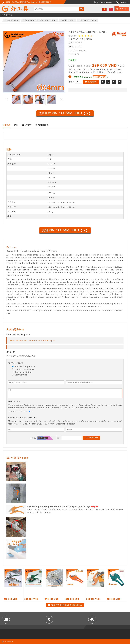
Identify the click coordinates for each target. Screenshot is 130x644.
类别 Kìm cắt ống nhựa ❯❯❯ (65, 230)
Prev (6, 100)
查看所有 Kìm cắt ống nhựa (66, 607)
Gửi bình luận (91, 439)
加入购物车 (92, 82)
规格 (16, 125)
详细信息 (7, 125)
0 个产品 (123, 9)
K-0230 (51, 164)
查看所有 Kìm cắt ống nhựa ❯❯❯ (65, 113)
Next (62, 100)
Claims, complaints (23, 369)
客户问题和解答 (42, 125)
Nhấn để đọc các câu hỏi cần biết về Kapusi (33, 341)
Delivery (27, 125)
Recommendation (22, 372)
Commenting (20, 375)
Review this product (23, 367)
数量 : (72, 82)
